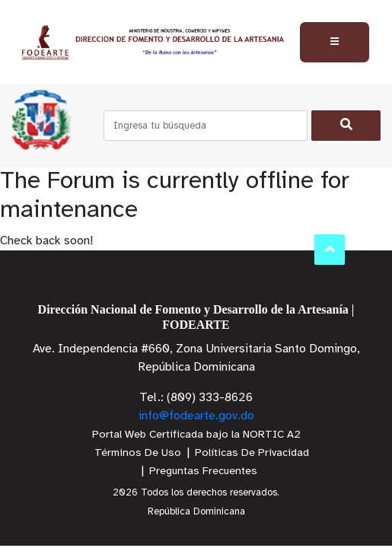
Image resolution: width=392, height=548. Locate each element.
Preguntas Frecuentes (203, 472)
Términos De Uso (138, 453)
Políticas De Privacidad (252, 453)
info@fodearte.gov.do (196, 416)
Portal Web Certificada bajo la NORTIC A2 (196, 435)
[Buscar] (346, 126)
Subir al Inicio (330, 249)
